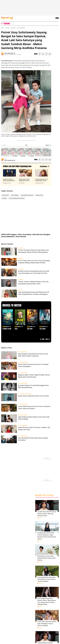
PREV (4, 145)
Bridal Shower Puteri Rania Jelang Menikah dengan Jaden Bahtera (47, 558)
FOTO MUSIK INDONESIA (25, 394)
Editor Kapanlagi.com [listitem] (10, 53)
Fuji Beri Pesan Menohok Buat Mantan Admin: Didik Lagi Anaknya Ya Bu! (47, 514)
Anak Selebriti (5, 195)
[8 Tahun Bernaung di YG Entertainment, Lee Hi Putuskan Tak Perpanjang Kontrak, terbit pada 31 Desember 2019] (42, 177)
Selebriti (13, 28)
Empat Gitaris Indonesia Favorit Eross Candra (33, 396)
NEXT (48, 145)
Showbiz (7, 28)
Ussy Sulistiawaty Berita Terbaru (17, 198)
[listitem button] (46, 54)
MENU (57, 18)
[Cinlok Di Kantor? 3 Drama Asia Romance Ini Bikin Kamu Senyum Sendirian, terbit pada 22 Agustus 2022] (9, 177)
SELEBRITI (21, 248)
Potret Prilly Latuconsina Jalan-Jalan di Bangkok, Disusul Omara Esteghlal (47, 624)
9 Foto (40, 628)
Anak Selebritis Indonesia (27, 195)
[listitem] (13, 24)
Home (2, 28)
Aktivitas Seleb (39, 195)
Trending (4, 198)
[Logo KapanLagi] (7, 18)
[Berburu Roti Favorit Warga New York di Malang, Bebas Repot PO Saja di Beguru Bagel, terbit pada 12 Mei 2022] (25, 177)
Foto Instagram (15, 195)
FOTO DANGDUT (22, 352)
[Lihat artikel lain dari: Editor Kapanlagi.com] (44, 166)
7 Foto (40, 518)
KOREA (20, 290)
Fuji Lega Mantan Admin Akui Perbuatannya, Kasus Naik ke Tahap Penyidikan (46, 579)
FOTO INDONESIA (23, 362)
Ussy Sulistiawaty (21, 28)
